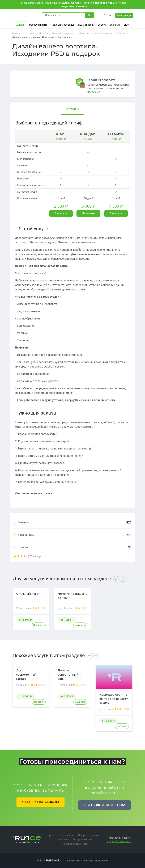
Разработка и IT (38, 25)
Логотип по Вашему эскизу (72, 596)
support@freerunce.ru (119, 841)
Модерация (62, 839)
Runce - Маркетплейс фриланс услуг (25, 15)
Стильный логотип (30, 594)
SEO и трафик (86, 25)
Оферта (83, 835)
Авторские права (82, 839)
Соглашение (68, 835)
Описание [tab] (72, 109)
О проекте (51, 835)
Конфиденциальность (75, 844)
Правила (95, 835)
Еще (126, 25)
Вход (107, 15)
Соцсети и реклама (109, 25)
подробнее (94, 92)
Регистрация (124, 15)
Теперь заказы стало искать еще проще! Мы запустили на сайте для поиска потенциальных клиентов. (73, 5)
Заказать (61, 213)
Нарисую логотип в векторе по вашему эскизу (114, 699)
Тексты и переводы (63, 25)
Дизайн (21, 25)
